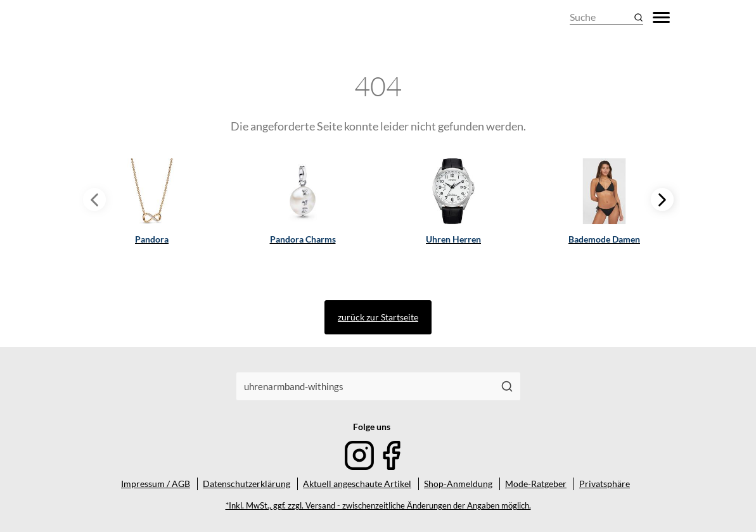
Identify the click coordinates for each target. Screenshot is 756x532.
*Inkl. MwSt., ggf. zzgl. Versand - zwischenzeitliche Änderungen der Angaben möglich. (378, 506)
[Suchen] (507, 386)
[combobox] (365, 386)
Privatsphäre (605, 484)
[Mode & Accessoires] (118, 17)
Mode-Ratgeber (536, 484)
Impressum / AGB (156, 484)
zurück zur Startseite (378, 317)
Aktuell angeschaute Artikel (357, 484)
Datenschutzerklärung (247, 484)
